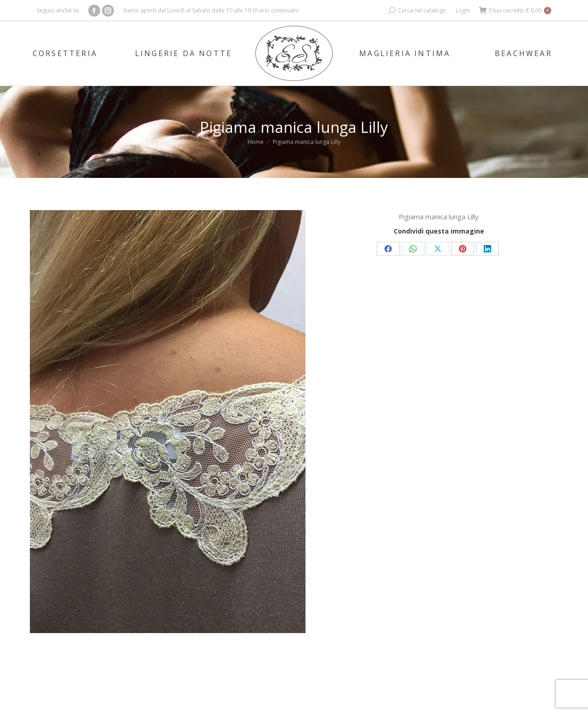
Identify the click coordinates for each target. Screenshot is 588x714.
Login (463, 10)
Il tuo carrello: (515, 11)
